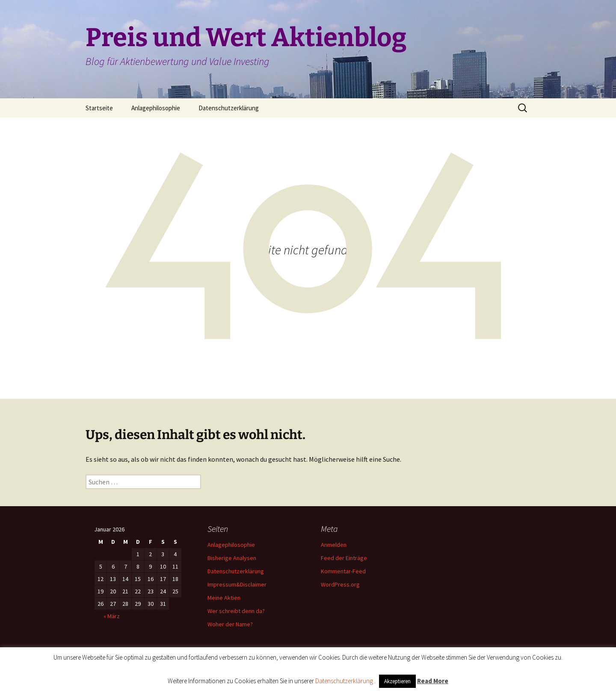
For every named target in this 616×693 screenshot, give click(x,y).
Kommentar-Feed (343, 571)
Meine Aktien (224, 598)
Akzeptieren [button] (397, 681)
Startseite (99, 108)
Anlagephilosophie (156, 108)
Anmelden (334, 545)
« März (112, 616)
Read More (433, 681)
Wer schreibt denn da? (236, 611)
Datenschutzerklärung (229, 108)
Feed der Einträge (344, 558)
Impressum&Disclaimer (237, 584)
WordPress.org (340, 584)
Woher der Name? (230, 624)
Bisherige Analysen (232, 558)
